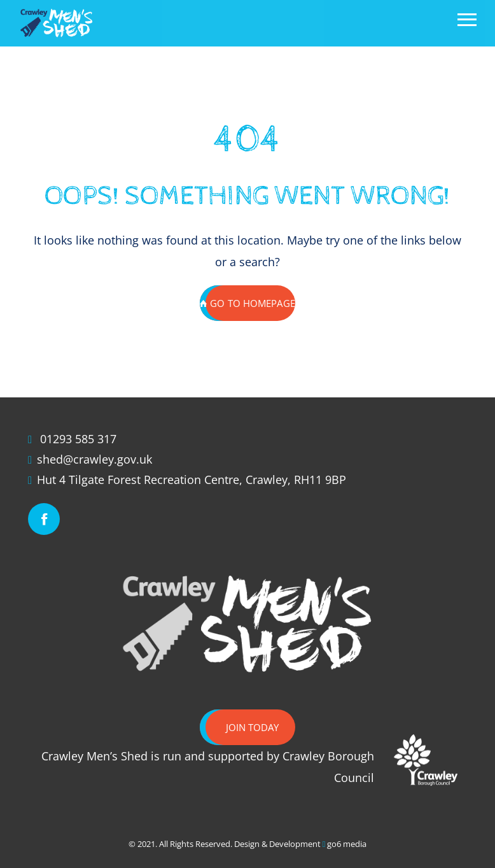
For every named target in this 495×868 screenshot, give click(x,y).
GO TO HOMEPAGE (247, 303)
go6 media (347, 844)
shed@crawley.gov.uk (94, 459)
